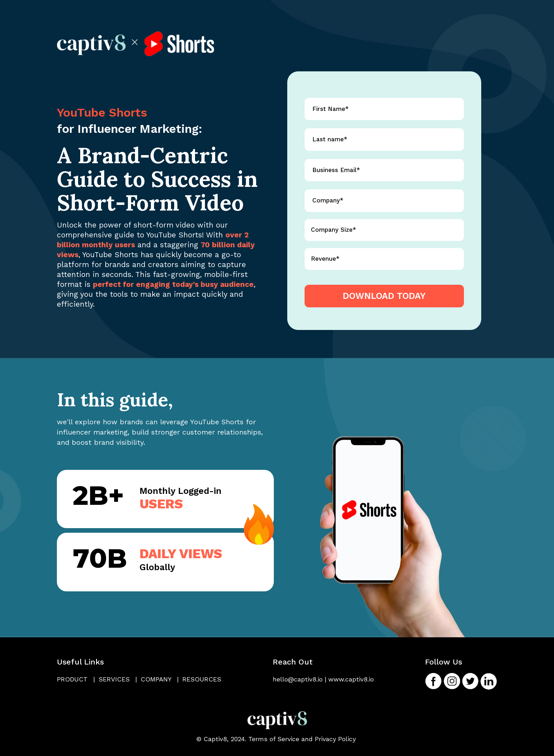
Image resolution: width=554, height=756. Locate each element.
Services (118, 679)
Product (76, 679)
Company (160, 679)
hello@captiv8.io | (300, 679)
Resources (202, 679)
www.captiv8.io (351, 679)
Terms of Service (274, 739)
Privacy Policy (335, 739)
